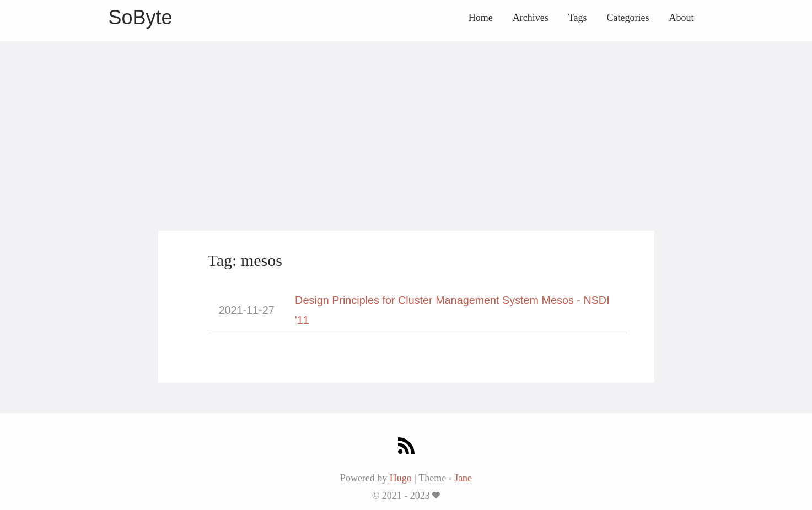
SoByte (141, 17)
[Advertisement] (406, 118)
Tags (578, 18)
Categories (628, 18)
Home (481, 18)
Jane (463, 478)
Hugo (401, 478)
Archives (531, 18)
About (682, 18)
